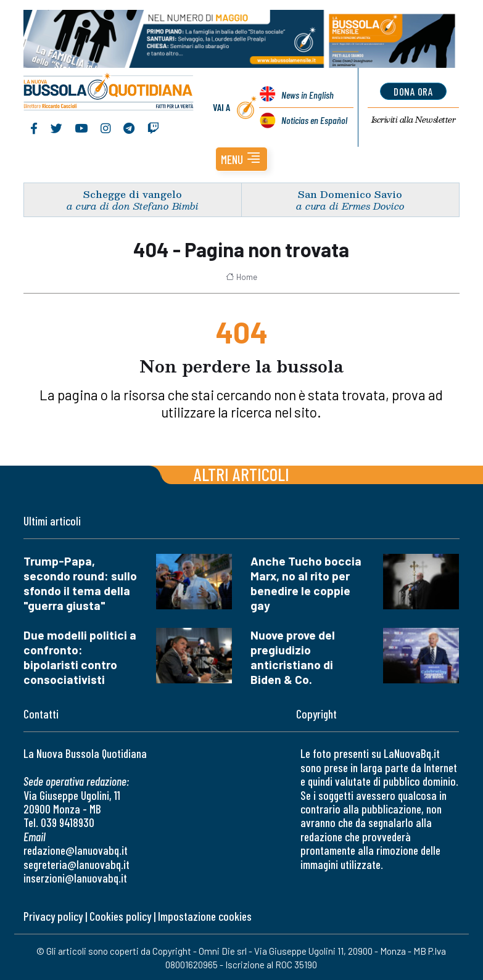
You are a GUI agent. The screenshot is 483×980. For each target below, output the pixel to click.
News (307, 95)
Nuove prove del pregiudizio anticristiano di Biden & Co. (293, 657)
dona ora (414, 91)
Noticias (314, 120)
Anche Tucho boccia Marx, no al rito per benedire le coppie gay (306, 583)
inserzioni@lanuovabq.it (75, 878)
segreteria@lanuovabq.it (76, 864)
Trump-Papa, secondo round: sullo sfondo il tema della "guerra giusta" (80, 583)
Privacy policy (53, 916)
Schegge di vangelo (133, 194)
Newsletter (414, 120)
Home (241, 277)
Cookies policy (120, 916)
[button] (241, 159)
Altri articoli (241, 474)
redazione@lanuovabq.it (76, 850)
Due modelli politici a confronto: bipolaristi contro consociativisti (80, 657)
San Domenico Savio (350, 194)
